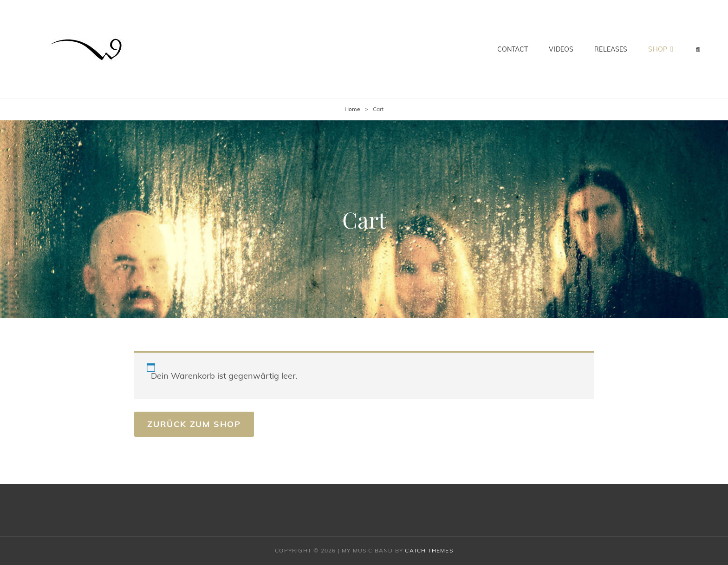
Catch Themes (429, 550)
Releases (611, 49)
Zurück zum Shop (194, 424)
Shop (658, 49)
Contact (513, 49)
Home (352, 109)
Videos (561, 49)
